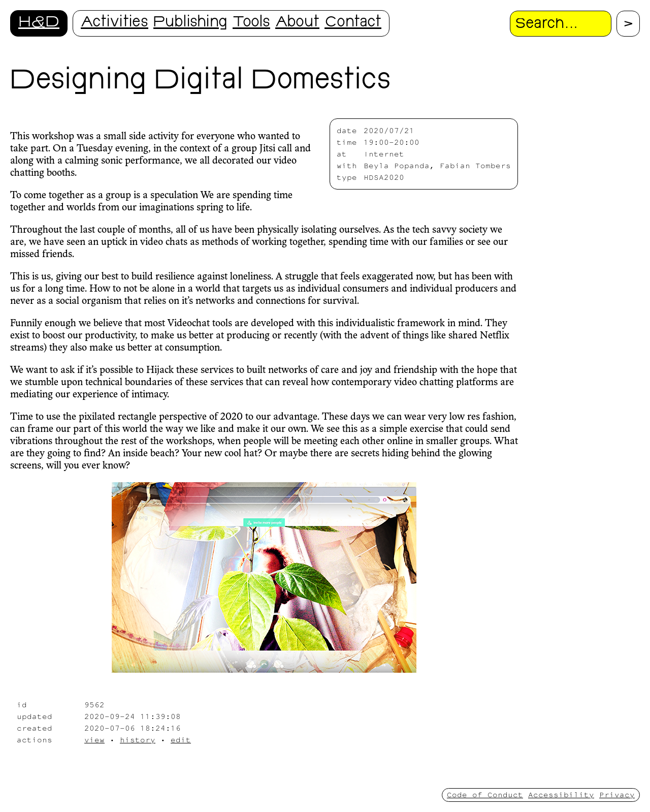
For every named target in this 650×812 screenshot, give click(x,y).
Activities (115, 23)
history (138, 740)
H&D (39, 23)
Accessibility (561, 794)
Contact (353, 23)
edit (181, 740)
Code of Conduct (485, 794)
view (94, 740)
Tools (251, 23)
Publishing (190, 23)
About (297, 23)
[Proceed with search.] (628, 24)
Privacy (617, 794)
